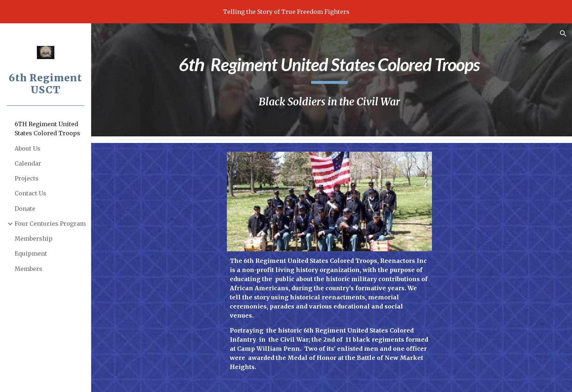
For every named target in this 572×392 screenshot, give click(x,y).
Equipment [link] (31, 253)
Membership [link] (34, 238)
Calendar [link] (28, 163)
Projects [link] (27, 178)
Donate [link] (25, 209)
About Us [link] (28, 148)
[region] (286, 12)
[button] (563, 34)
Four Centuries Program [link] (50, 224)
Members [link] (28, 269)
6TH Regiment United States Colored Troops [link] (47, 129)
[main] (331, 67)
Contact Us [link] (30, 193)
